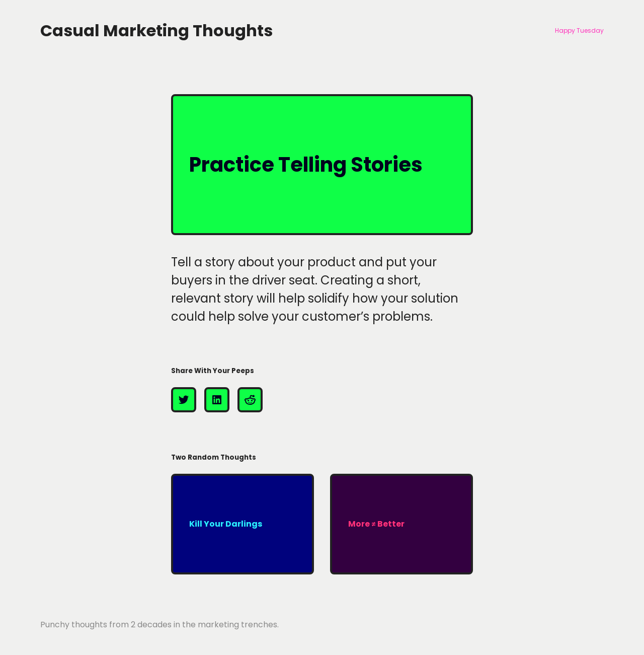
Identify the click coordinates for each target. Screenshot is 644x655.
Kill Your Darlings (226, 524)
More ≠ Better (376, 524)
